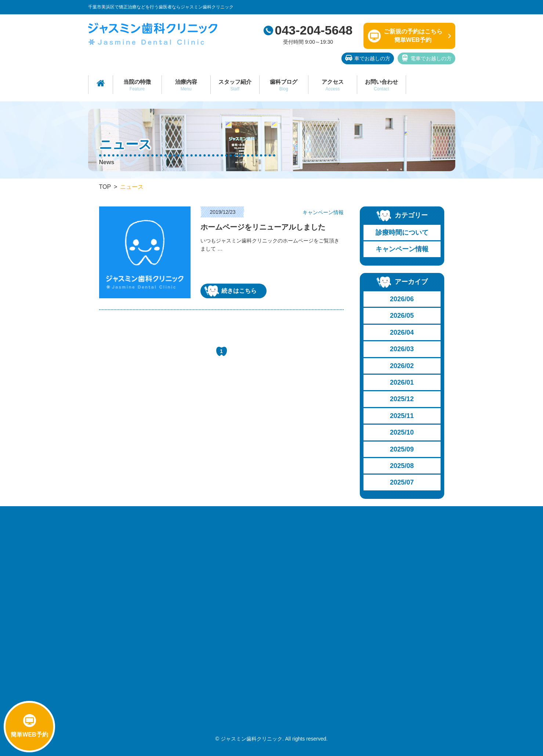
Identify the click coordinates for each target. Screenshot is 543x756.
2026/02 (402, 366)
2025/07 (402, 482)
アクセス (333, 85)
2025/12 (402, 399)
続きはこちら (230, 291)
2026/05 (402, 316)
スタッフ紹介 (235, 85)
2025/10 (402, 432)
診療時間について (402, 233)
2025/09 (402, 449)
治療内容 (186, 85)
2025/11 (402, 416)
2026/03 (402, 349)
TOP (105, 187)
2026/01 (402, 382)
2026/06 (402, 299)
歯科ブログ (284, 85)
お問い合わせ (381, 85)
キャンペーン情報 (402, 249)
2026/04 (402, 332)
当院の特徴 (137, 85)
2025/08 (402, 466)
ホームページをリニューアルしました (263, 227)
